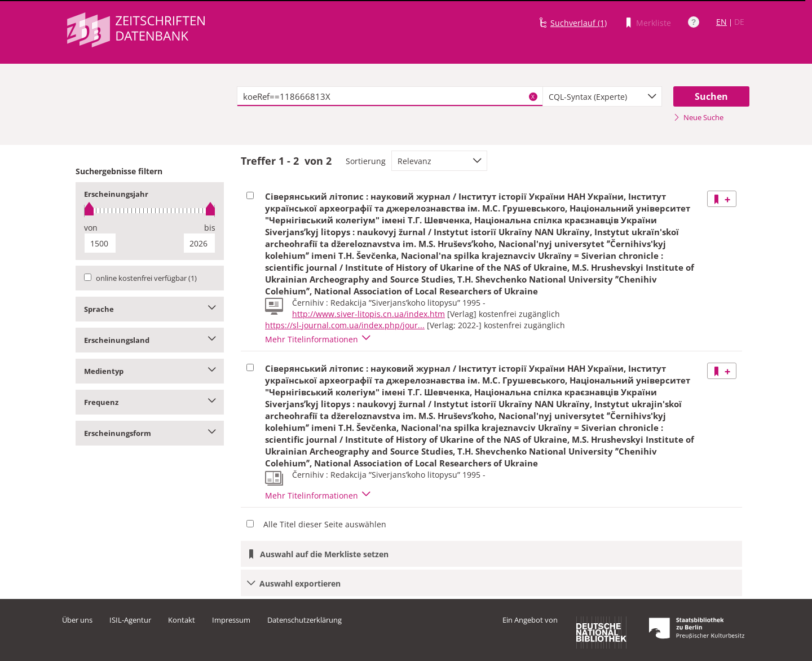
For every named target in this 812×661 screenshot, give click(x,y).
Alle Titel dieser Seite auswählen (325, 524)
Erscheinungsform (150, 433)
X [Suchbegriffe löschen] (533, 96)
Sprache (150, 309)
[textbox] (390, 96)
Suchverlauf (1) (579, 23)
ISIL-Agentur (130, 620)
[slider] (150, 211)
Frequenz (150, 402)
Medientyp (150, 371)
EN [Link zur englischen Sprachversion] (721, 22)
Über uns (77, 620)
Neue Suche (698, 117)
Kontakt (182, 620)
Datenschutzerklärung (304, 620)
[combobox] (602, 96)
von (91, 228)
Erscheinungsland (150, 340)
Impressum (231, 620)
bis (210, 228)
